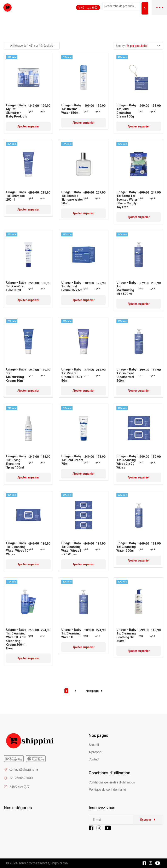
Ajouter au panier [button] (28, 126)
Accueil (94, 745)
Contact (94, 759)
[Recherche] (145, 8)
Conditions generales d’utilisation (112, 782)
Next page (94, 691)
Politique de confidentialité (108, 790)
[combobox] (138, 46)
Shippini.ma (59, 863)
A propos (95, 752)
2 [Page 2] (75, 691)
